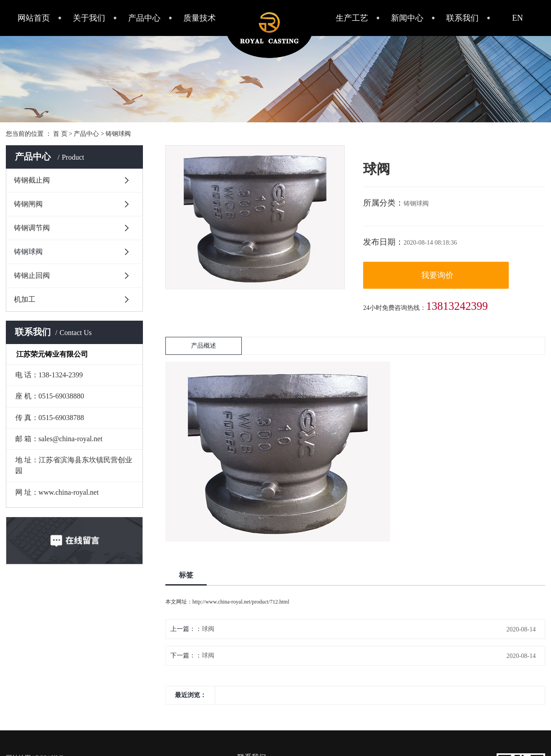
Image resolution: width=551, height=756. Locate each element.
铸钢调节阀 (32, 228)
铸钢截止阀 (32, 180)
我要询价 (437, 275)
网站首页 (34, 18)
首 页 (60, 134)
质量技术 (200, 18)
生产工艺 (352, 18)
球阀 (208, 629)
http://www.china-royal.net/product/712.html (241, 602)
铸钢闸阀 (28, 204)
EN (518, 18)
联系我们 (462, 18)
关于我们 (89, 18)
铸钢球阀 (118, 134)
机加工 (25, 299)
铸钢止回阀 (32, 275)
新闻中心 (407, 18)
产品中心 (144, 18)
